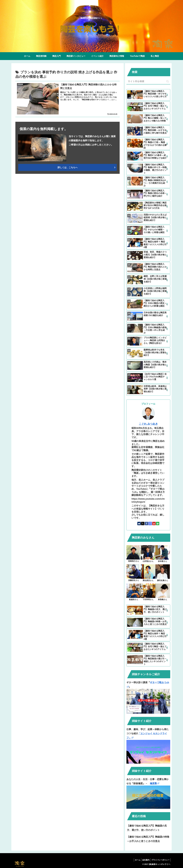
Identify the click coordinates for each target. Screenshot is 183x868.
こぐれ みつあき (148, 424)
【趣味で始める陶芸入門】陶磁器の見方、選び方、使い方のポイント (147, 828)
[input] (148, 81)
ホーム (135, 860)
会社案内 (145, 860)
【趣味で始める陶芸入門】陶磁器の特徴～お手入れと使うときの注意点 (148, 839)
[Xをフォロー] (143, 524)
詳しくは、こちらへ (68, 167)
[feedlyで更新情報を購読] (158, 524)
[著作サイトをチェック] (139, 524)
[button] (168, 81)
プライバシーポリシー (160, 860)
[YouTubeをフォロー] (154, 524)
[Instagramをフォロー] (150, 524)
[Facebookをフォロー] (147, 524)
